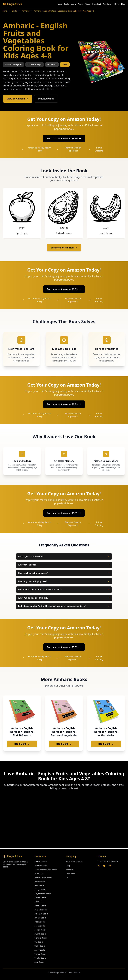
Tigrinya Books (41, 938)
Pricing (87, 4)
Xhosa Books (40, 950)
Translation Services (74, 862)
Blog (123, 4)
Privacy (77, 973)
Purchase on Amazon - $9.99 (64, 138)
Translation (108, 4)
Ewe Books (39, 874)
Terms (69, 973)
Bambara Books (41, 866)
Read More (22, 744)
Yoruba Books (40, 958)
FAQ (68, 878)
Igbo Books (39, 886)
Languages (70, 874)
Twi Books (39, 942)
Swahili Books (40, 934)
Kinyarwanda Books (43, 894)
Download (97, 4)
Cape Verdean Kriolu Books (46, 870)
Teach (80, 4)
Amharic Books (41, 862)
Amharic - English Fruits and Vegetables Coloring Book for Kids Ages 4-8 (64, 11)
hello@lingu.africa (110, 861)
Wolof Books (40, 946)
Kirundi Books (40, 898)
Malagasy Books (41, 914)
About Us (70, 870)
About (117, 4)
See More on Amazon (64, 248)
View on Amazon (18, 99)
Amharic (26, 11)
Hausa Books (40, 882)
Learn (73, 4)
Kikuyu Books (40, 890)
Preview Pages (47, 99)
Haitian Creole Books (43, 878)
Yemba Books (40, 954)
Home (59, 4)
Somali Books (40, 930)
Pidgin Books (40, 922)
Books (66, 4)
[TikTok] (110, 866)
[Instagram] (99, 866)
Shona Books (40, 926)
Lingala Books (40, 906)
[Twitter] (104, 866)
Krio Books (39, 902)
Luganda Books (41, 910)
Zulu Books (39, 962)
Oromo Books (40, 918)
